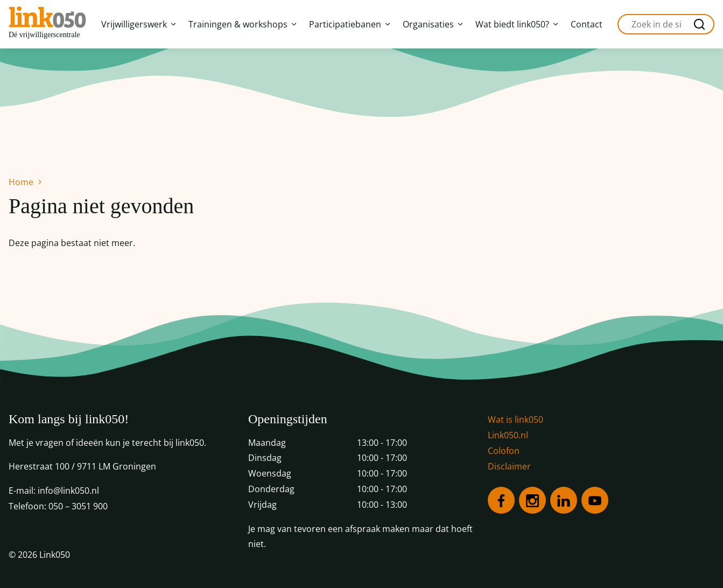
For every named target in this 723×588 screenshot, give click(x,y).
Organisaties (433, 24)
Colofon (504, 451)
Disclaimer (509, 466)
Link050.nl (508, 435)
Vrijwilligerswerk (138, 24)
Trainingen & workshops (242, 24)
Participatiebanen (349, 24)
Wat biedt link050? (517, 24)
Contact (587, 24)
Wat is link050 (515, 419)
